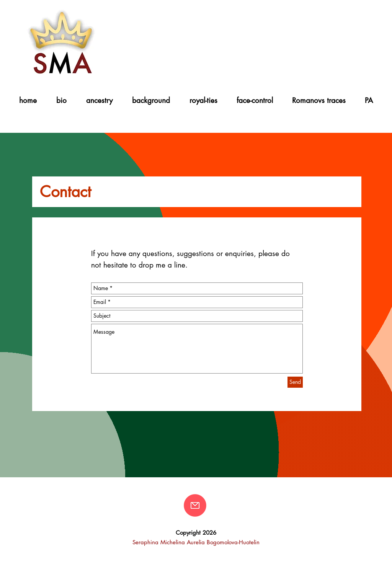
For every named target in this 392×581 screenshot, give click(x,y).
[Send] (295, 382)
